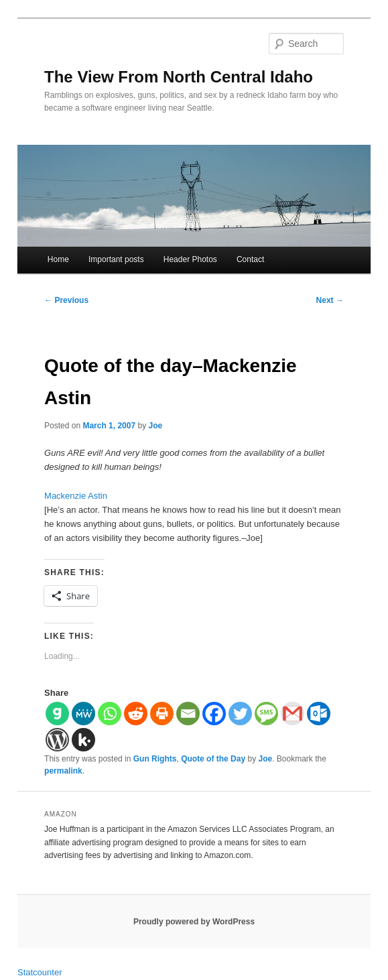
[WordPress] (57, 740)
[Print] (162, 714)
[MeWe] (83, 714)
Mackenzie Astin (76, 496)
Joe (156, 426)
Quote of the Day (213, 759)
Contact (250, 259)
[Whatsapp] (110, 714)
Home (58, 259)
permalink (63, 771)
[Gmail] (293, 714)
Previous (66, 300)
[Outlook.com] (319, 714)
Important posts (116, 259)
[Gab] (57, 714)
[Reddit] (136, 714)
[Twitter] (240, 714)
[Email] (188, 714)
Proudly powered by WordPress (194, 922)
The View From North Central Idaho (179, 77)
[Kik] (83, 740)
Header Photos (190, 259)
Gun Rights (155, 759)
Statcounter (40, 972)
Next (330, 300)
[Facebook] (214, 714)
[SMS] (266, 714)
